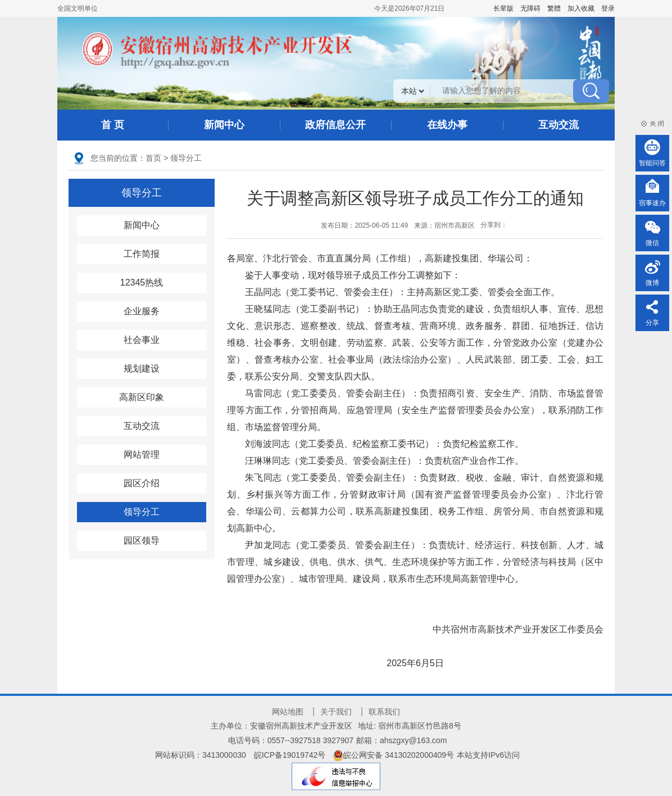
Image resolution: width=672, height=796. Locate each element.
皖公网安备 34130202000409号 (394, 755)
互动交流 (559, 125)
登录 (608, 8)
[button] (503, 8)
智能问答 (652, 163)
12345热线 (142, 282)
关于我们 (336, 712)
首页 (153, 158)
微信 (652, 243)
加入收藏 (581, 8)
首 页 (113, 125)
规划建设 (142, 368)
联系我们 (384, 712)
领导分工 (186, 158)
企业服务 (142, 311)
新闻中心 (224, 125)
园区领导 (142, 541)
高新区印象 (142, 397)
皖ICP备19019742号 (290, 755)
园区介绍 (142, 483)
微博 (652, 283)
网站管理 (142, 454)
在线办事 (447, 125)
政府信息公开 (335, 125)
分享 (652, 323)
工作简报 (142, 254)
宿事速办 (652, 203)
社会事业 (142, 340)
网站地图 (288, 712)
